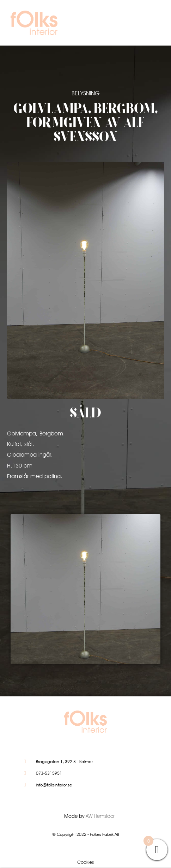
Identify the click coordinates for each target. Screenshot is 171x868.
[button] (145, 25)
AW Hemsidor (100, 816)
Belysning (85, 93)
